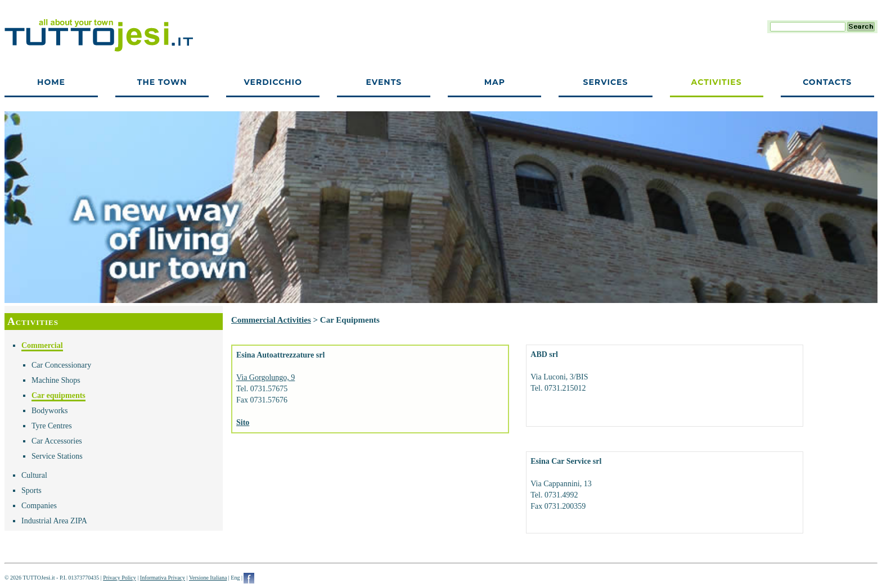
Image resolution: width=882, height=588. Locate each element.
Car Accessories (57, 441)
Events (384, 82)
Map (495, 82)
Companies (39, 506)
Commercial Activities (271, 320)
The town (162, 82)
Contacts (827, 82)
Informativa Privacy (163, 578)
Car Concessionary (61, 365)
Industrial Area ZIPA (54, 521)
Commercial (42, 345)
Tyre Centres (52, 426)
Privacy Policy (120, 578)
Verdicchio (273, 82)
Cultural (34, 475)
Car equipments (58, 395)
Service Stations (57, 456)
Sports (31, 490)
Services (606, 82)
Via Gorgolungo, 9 (265, 377)
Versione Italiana (208, 578)
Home (51, 82)
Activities (717, 82)
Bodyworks (50, 411)
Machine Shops (56, 380)
